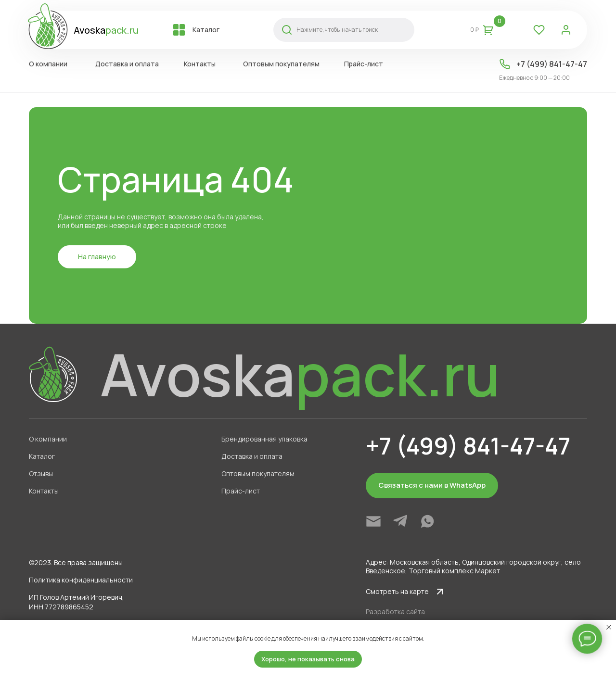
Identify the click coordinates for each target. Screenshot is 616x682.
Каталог (206, 30)
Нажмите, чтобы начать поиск (337, 30)
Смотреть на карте (397, 591)
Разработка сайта (395, 612)
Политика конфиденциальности (81, 580)
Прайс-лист (364, 64)
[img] (373, 521)
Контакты (200, 64)
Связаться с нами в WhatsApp (432, 485)
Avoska (106, 30)
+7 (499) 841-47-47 (552, 64)
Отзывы (41, 474)
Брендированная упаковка (264, 439)
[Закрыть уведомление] (609, 627)
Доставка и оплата (127, 64)
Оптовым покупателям (281, 64)
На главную (97, 257)
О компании (48, 64)
